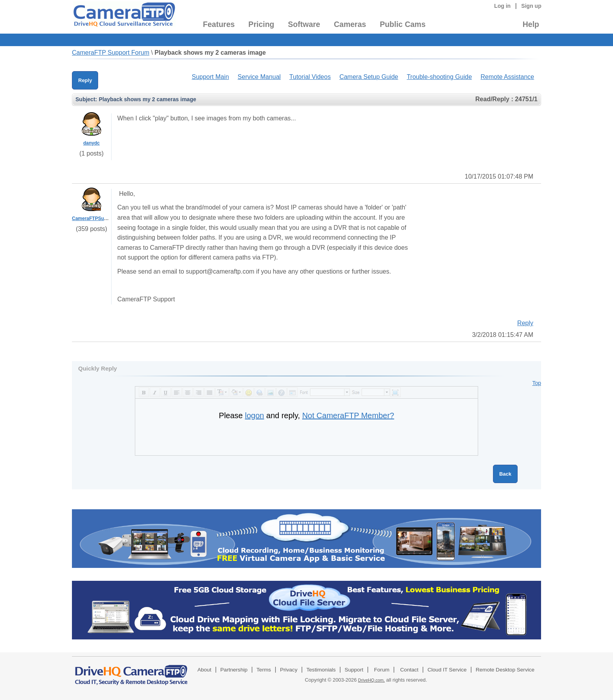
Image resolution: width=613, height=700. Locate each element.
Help (531, 24)
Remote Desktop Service (505, 670)
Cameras (350, 24)
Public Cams (402, 24)
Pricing (261, 24)
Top (537, 383)
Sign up (531, 6)
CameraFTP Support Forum (111, 53)
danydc (91, 143)
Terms (264, 670)
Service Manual (259, 77)
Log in (502, 6)
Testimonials (321, 670)
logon (255, 415)
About (204, 670)
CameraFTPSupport (94, 218)
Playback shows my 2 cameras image (210, 53)
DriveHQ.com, (371, 680)
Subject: (86, 99)
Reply (85, 80)
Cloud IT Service (447, 670)
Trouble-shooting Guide (439, 77)
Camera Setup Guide (369, 77)
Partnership (234, 670)
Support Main (210, 77)
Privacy (289, 670)
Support (354, 670)
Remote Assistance (507, 77)
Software (304, 24)
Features (219, 24)
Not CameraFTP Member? (348, 415)
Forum (382, 670)
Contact (410, 670)
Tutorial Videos (310, 77)
